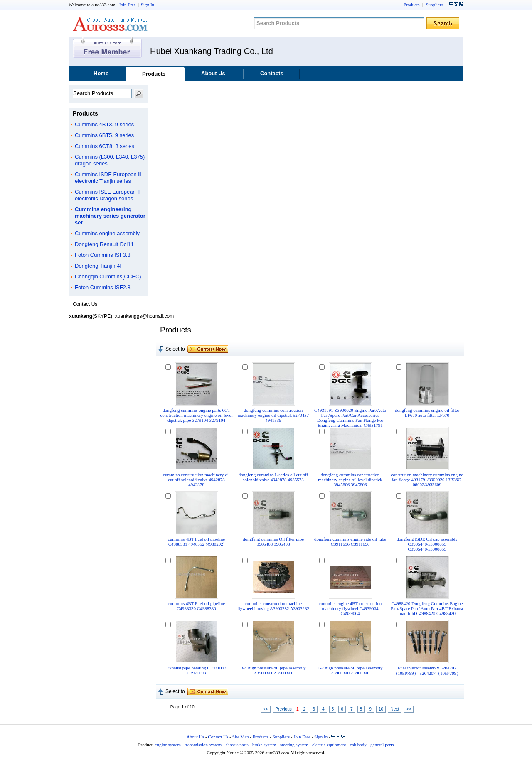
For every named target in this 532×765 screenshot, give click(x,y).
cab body (358, 745)
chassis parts (237, 745)
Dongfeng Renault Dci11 (104, 244)
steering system (294, 745)
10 (381, 709)
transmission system (203, 745)
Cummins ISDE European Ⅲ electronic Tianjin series (108, 178)
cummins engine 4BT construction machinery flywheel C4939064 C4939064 (350, 608)
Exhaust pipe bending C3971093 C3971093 (197, 670)
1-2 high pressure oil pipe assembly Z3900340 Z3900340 (350, 670)
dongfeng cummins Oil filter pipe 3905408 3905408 (273, 541)
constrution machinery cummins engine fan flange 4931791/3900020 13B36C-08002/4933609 (427, 480)
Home (101, 73)
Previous (283, 709)
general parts (382, 745)
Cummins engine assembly (107, 233)
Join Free (127, 5)
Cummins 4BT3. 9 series (104, 124)
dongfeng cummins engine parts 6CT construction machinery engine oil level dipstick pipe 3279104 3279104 (196, 415)
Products (412, 5)
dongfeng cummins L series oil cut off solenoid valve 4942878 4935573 (273, 477)
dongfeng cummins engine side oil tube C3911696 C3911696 (350, 541)
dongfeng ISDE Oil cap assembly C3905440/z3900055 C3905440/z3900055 (427, 544)
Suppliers (434, 5)
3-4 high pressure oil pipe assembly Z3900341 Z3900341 (273, 670)
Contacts (272, 73)
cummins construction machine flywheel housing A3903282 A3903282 (273, 606)
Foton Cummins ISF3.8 (103, 255)
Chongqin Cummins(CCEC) (108, 277)
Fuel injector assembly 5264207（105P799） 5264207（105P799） (427, 670)
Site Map (241, 737)
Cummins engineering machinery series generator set (110, 216)
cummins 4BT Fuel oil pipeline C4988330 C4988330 (196, 606)
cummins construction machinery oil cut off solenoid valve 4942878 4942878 (196, 480)
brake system (264, 745)
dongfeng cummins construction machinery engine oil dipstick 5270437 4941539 (273, 415)
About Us (213, 73)
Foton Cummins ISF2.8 (103, 287)
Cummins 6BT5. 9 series (104, 135)
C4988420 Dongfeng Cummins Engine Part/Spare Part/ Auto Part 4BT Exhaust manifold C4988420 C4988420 (427, 608)
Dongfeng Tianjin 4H (99, 266)
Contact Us (218, 737)
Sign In (148, 5)
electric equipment (329, 745)
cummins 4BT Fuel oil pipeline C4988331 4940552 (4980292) (196, 541)
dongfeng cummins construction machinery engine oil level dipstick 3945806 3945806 (350, 480)
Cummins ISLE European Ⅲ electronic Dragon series (108, 195)
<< (266, 709)
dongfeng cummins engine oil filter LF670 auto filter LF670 (427, 413)
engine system (168, 745)
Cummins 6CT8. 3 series (105, 146)
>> (409, 709)
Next (395, 709)
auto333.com (110, 24)
